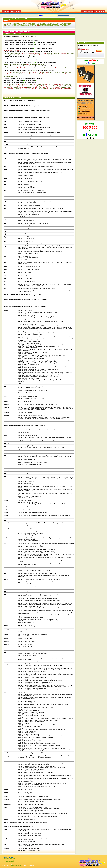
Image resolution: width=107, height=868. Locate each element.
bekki (48, 74)
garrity (5, 55)
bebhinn (13, 73)
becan (19, 73)
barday (21, 85)
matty (8, 47)
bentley (69, 85)
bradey (40, 87)
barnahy (30, 85)
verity (58, 54)
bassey (50, 85)
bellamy (36, 75)
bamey (14, 85)
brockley (44, 89)
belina (19, 75)
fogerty (72, 54)
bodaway (29, 87)
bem (8, 76)
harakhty (12, 54)
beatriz (44, 64)
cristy (51, 55)
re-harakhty (18, 54)
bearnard (25, 69)
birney (55, 86)
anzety (8, 54)
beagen (40, 68)
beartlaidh (36, 69)
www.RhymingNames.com (17, 865)
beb (4, 73)
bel (50, 74)
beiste (36, 74)
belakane (56, 74)
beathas (20, 64)
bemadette (16, 76)
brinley (17, 89)
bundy (5, 90)
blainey (66, 86)
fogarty (68, 54)
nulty (31, 55)
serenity (49, 54)
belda (60, 74)
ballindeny (9, 85)
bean (5, 69)
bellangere (45, 75)
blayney (16, 87)
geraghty (9, 55)
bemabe (11, 76)
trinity (52, 54)
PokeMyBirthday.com (11, 860)
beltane (62, 75)
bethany (20, 86)
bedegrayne (51, 73)
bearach (13, 69)
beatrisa (40, 64)
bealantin (47, 68)
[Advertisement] (25, 93)
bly (19, 87)
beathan (16, 64)
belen (13, 75)
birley (52, 86)
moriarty (28, 55)
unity (55, 54)
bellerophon (53, 75)
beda (44, 73)
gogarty (13, 55)
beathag (12, 64)
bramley (54, 87)
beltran (66, 75)
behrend (18, 74)
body (33, 87)
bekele (45, 74)
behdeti (14, 74)
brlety (5, 54)
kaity (39, 54)
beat (5, 64)
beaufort (44, 69)
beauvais (54, 69)
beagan (36, 68)
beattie (5, 61)
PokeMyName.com (10, 859)
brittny (40, 89)
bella (32, 75)
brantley (62, 87)
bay (53, 85)
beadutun (27, 68)
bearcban (17, 69)
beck (30, 73)
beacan (5, 68)
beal (44, 68)
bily (43, 86)
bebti (16, 73)
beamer (72, 68)
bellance (40, 75)
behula (22, 74)
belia (16, 75)
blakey (9, 87)
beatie (24, 64)
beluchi (70, 75)
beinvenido (26, 74)
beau (40, 69)
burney (15, 90)
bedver (69, 73)
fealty (48, 55)
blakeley (70, 86)
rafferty (35, 55)
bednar (60, 73)
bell (30, 75)
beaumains (49, 69)
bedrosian (65, 73)
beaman (63, 68)
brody (51, 89)
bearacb (8, 69)
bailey (5, 85)
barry (37, 85)
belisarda (26, 75)
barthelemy (41, 85)
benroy (65, 85)
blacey (58, 86)
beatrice (32, 64)
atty (10, 47)
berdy (5, 86)
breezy (70, 87)
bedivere (56, 73)
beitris (39, 74)
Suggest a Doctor (10, 861)
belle (49, 75)
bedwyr (5, 74)
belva (5, 76)
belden (71, 74)
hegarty (17, 55)
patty (5, 47)
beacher (9, 68)
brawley (66, 87)
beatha (8, 64)
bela (53, 74)
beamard (67, 68)
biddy (39, 86)
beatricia (36, 64)
